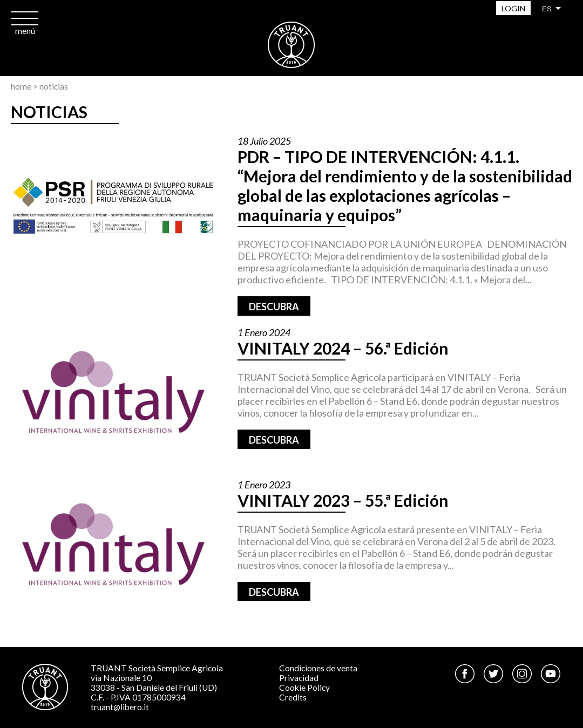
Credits (293, 697)
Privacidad (299, 678)
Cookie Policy (304, 688)
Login (513, 8)
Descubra (274, 307)
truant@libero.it (120, 707)
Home (21, 86)
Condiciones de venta (318, 668)
